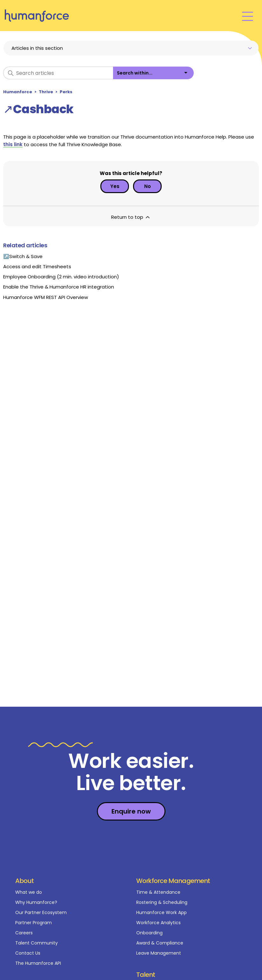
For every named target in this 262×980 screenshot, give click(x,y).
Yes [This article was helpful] (115, 186)
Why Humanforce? (36, 902)
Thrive (46, 92)
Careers (24, 933)
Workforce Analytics (158, 923)
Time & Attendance (158, 892)
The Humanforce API (38, 963)
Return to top (131, 217)
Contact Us (28, 953)
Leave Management (159, 953)
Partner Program (34, 923)
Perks (66, 92)
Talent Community (37, 943)
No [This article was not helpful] (148, 186)
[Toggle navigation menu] (248, 16)
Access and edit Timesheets (37, 266)
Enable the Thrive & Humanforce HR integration (59, 287)
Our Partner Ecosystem (41, 912)
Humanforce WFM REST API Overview (46, 297)
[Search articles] (58, 73)
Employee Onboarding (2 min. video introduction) (61, 277)
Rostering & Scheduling (162, 902)
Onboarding (149, 933)
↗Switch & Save (23, 256)
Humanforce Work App (161, 912)
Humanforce (18, 92)
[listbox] (153, 73)
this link (13, 144)
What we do (29, 892)
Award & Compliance (160, 943)
